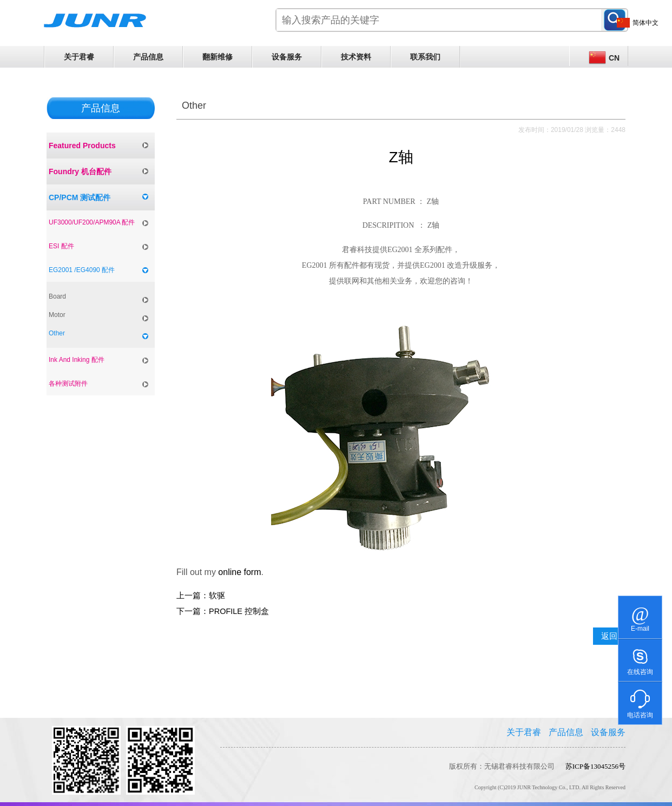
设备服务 (287, 57)
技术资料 (356, 57)
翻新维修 (218, 57)
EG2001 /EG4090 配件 (82, 270)
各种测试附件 (68, 384)
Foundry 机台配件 (80, 171)
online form (239, 572)
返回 (609, 636)
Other (57, 333)
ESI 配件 (61, 246)
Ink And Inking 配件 (77, 360)
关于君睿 (79, 57)
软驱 (217, 596)
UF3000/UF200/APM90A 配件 (92, 222)
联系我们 (425, 57)
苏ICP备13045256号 (595, 766)
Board (57, 296)
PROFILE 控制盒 (239, 611)
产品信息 (148, 57)
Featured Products (82, 146)
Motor (57, 315)
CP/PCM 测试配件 (80, 197)
